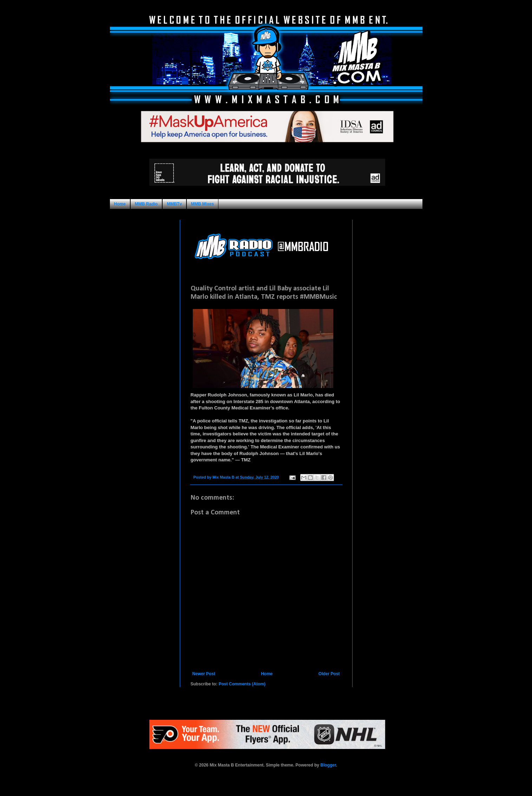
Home (120, 204)
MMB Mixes (202, 204)
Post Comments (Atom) (242, 684)
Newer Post (204, 674)
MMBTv (174, 204)
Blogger (328, 765)
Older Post (329, 674)
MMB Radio (146, 204)
